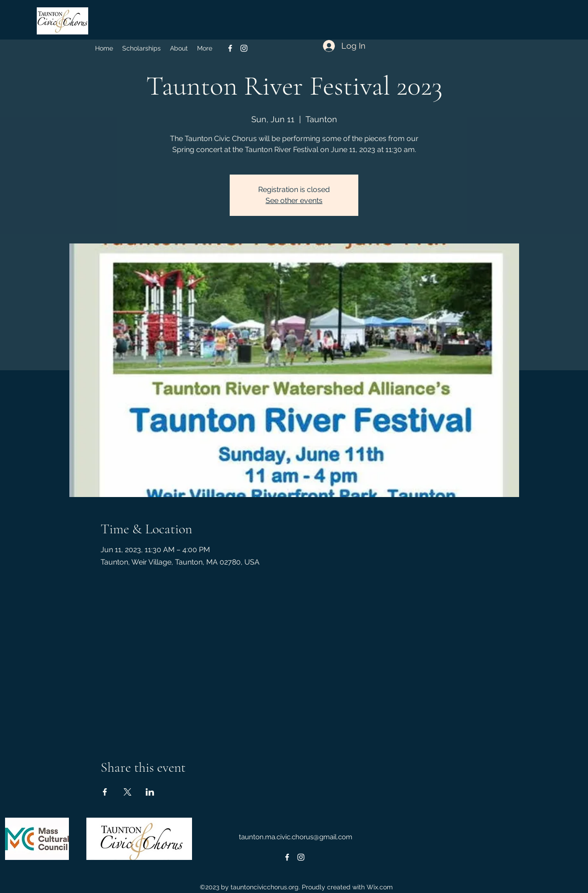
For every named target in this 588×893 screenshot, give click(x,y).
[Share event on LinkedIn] (150, 792)
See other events (294, 201)
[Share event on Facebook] (105, 792)
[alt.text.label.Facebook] (230, 48)
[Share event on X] (127, 792)
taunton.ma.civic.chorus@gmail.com (296, 837)
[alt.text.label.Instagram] (244, 48)
